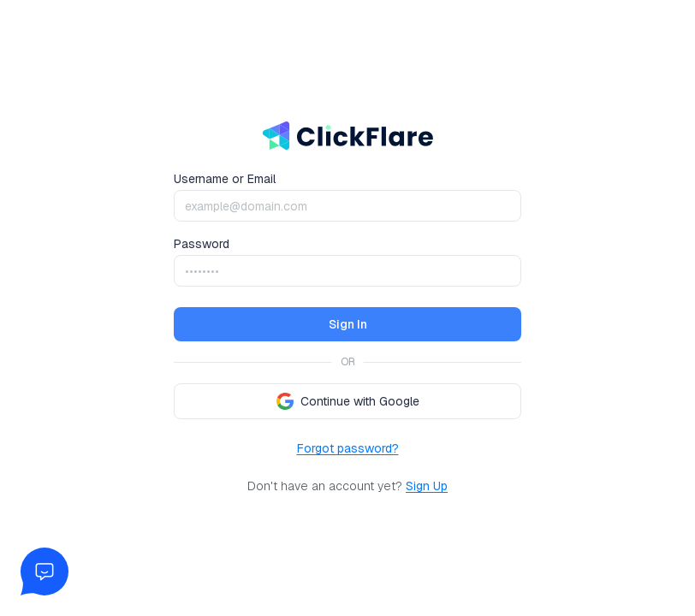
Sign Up (427, 486)
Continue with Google (348, 401)
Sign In (348, 324)
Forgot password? (348, 448)
